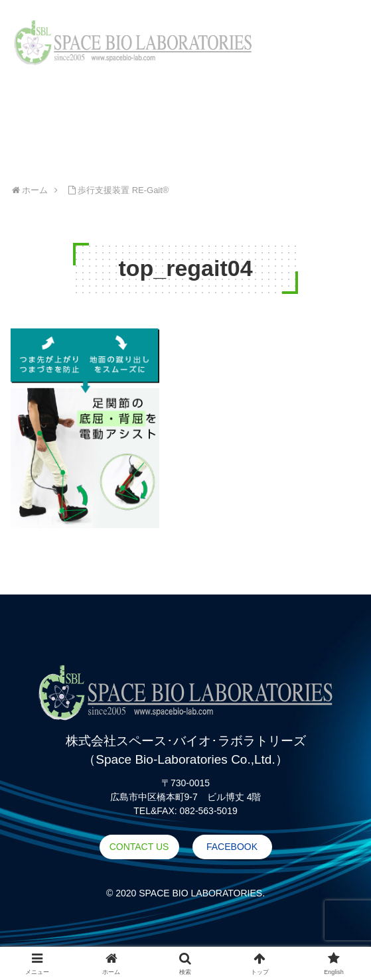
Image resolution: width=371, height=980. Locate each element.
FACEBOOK (232, 847)
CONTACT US (139, 847)
